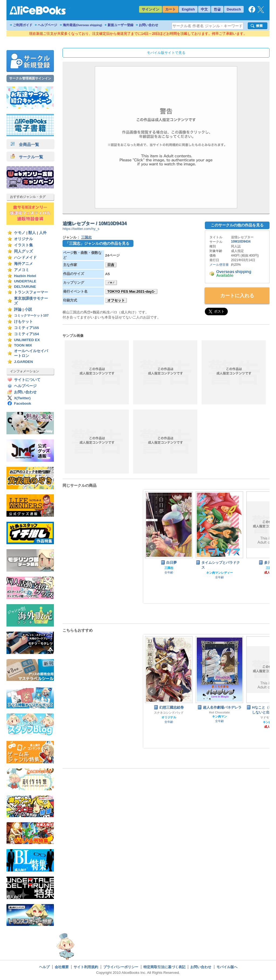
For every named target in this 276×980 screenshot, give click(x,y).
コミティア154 (27, 334)
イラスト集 (23, 245)
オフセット (116, 300)
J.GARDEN (23, 362)
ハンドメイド (25, 258)
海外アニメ (23, 264)
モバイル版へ (227, 967)
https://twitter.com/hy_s (81, 229)
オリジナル (23, 239)
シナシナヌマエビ (169, 713)
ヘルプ (44, 967)
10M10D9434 (241, 241)
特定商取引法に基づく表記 (164, 967)
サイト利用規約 (86, 967)
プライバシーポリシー (121, 967)
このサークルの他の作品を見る (237, 225)
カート (170, 9)
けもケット (23, 322)
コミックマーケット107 (31, 316)
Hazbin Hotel (25, 276)
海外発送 (82, 25)
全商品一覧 (25, 144)
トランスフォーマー (31, 292)
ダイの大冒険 (169, 717)
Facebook (23, 403)
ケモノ (20, 233)
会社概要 (62, 967)
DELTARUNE (25, 287)
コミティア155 (27, 328)
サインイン (151, 9)
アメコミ (22, 270)
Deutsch (234, 9)
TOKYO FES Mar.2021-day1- (131, 291)
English (188, 9)
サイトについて (27, 380)
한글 (217, 9)
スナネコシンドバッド (219, 713)
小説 (28, 309)
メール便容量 (219, 265)
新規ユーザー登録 (120, 25)
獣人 (32, 233)
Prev (152, 547)
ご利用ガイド (23, 25)
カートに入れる (237, 296)
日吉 (111, 265)
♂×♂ (111, 283)
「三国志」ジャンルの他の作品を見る (97, 243)
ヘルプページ (47, 25)
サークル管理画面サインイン (30, 78)
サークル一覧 (27, 157)
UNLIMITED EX (27, 340)
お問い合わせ (149, 25)
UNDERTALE (25, 281)
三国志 (86, 237)
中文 (204, 9)
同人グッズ (23, 251)
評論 (18, 309)
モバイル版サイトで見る (166, 53)
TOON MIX (23, 345)
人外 (43, 233)
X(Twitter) (22, 398)
